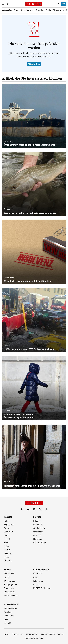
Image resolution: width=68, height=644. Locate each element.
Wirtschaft (57, 10)
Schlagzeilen (7, 10)
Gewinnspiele (39, 528)
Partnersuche (10, 592)
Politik (48, 10)
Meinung (8, 553)
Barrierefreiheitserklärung (52, 634)
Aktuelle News (34, 64)
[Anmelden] (58, 4)
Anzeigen (8, 612)
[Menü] (3, 4)
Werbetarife (9, 616)
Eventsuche (9, 588)
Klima (7, 557)
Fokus (7, 542)
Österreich (40, 10)
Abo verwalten (10, 608)
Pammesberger (40, 542)
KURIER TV (38, 574)
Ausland (8, 141)
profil (36, 577)
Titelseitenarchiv (11, 595)
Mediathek (38, 524)
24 (11, 346)
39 (17, 411)
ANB (6, 634)
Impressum (17, 634)
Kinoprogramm (11, 584)
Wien (16, 10)
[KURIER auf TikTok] (46, 509)
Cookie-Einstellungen (34, 638)
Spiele (7, 577)
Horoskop (38, 539)
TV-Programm (10, 581)
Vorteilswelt (9, 574)
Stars (6, 535)
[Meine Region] (8, 4)
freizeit (7, 539)
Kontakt (8, 623)
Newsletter (38, 532)
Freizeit (37, 584)
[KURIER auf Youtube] (28, 509)
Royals (7, 482)
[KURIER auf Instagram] (34, 509)
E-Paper (37, 521)
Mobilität (8, 560)
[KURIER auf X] (40, 509)
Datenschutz (32, 634)
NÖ (21, 10)
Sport (65, 10)
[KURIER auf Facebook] (22, 509)
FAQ (6, 619)
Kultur (7, 550)
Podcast (37, 535)
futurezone (38, 581)
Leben (7, 546)
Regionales (9, 524)
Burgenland (29, 10)
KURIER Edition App (42, 588)
